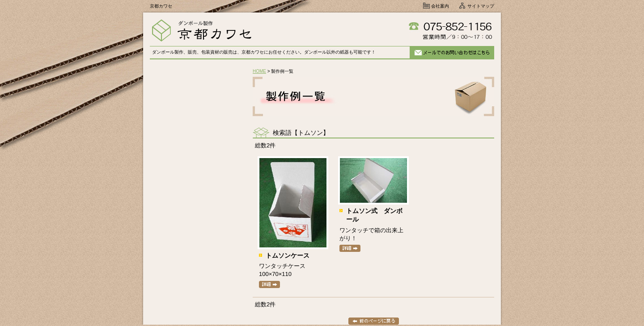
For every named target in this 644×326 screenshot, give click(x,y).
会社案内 (440, 6)
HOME (259, 71)
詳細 (269, 284)
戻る (374, 321)
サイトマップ (481, 6)
